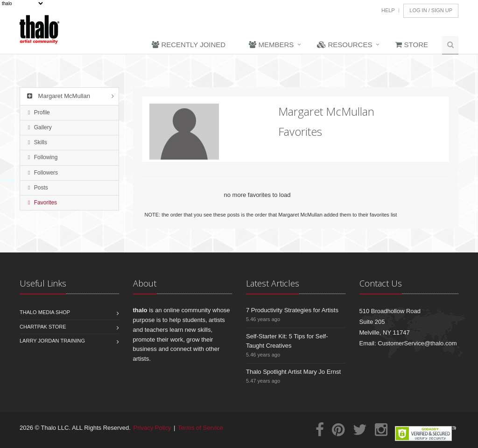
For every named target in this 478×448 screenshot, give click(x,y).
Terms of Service (200, 428)
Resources (344, 45)
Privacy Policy (152, 428)
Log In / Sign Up (431, 10)
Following (43, 157)
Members (271, 45)
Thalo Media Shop (45, 312)
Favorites (42, 203)
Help (388, 10)
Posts (38, 188)
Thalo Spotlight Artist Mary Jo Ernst (293, 372)
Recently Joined (189, 45)
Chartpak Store (43, 327)
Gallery (40, 127)
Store (412, 45)
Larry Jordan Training (52, 341)
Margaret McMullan (57, 96)
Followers (43, 173)
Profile (39, 112)
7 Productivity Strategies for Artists (292, 310)
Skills (38, 142)
